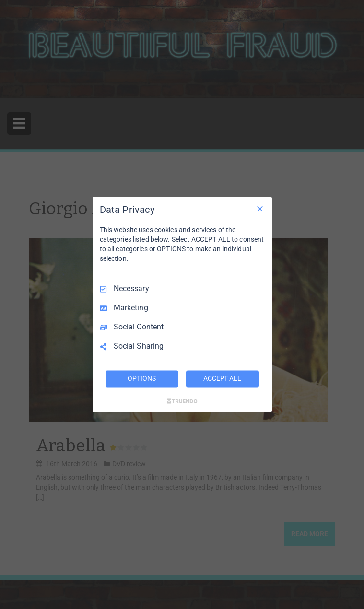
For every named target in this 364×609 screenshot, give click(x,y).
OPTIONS (141, 379)
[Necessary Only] (260, 209)
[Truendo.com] (182, 401)
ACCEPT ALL (222, 379)
